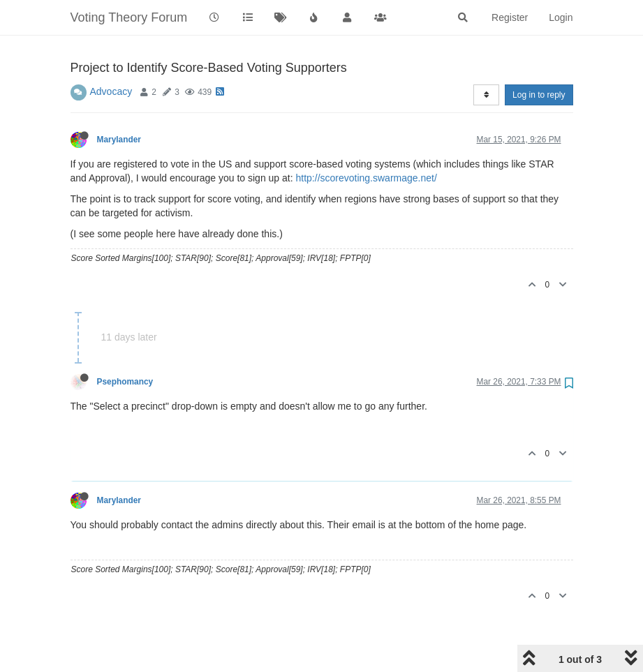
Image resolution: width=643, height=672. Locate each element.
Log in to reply (539, 95)
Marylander (119, 140)
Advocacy (111, 91)
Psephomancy (125, 382)
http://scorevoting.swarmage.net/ (367, 178)
